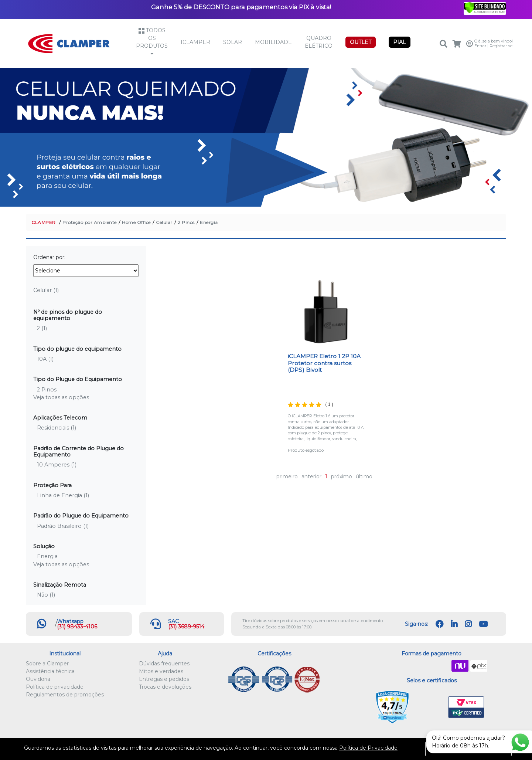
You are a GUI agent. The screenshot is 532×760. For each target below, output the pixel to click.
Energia (209, 222)
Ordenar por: (49, 257)
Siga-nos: (417, 624)
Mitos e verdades (161, 671)
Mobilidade (273, 42)
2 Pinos (186, 222)
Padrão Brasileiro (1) (63, 526)
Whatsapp (70, 621)
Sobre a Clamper (47, 664)
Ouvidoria (38, 679)
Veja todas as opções (61, 397)
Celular (164, 222)
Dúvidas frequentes (164, 664)
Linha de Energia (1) (63, 495)
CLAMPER (44, 222)
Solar (233, 42)
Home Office (136, 222)
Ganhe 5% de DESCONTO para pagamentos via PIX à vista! (241, 7)
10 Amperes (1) (57, 465)
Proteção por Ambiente (90, 222)
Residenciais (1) (57, 428)
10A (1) (45, 359)
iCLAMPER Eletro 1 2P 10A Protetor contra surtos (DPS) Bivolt (324, 363)
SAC (173, 621)
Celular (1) (46, 290)
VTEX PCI (466, 708)
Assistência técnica (50, 671)
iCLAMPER (195, 42)
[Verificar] (485, 7)
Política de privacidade (55, 687)
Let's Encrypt (430, 708)
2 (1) (42, 328)
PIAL (400, 42)
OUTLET (361, 42)
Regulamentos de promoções (65, 695)
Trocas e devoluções (165, 687)
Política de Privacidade (368, 748)
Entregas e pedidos (164, 679)
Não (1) (46, 595)
